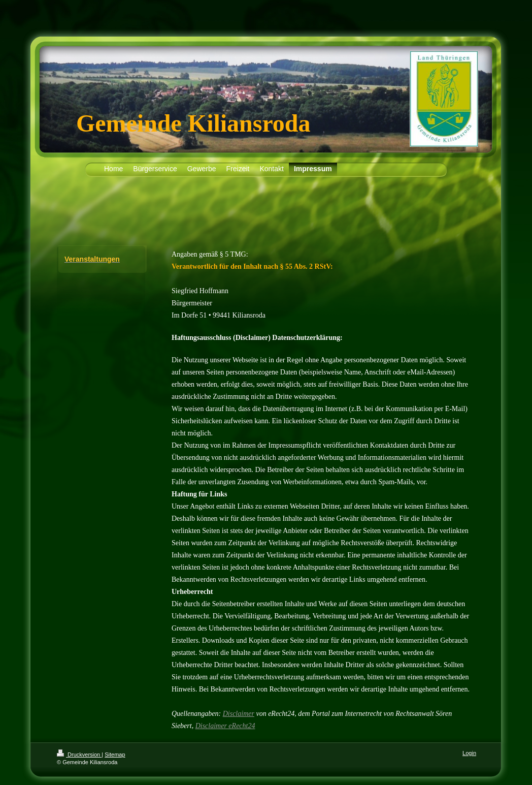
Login (469, 753)
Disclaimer (239, 714)
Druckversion (79, 755)
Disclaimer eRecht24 (225, 726)
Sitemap (115, 755)
